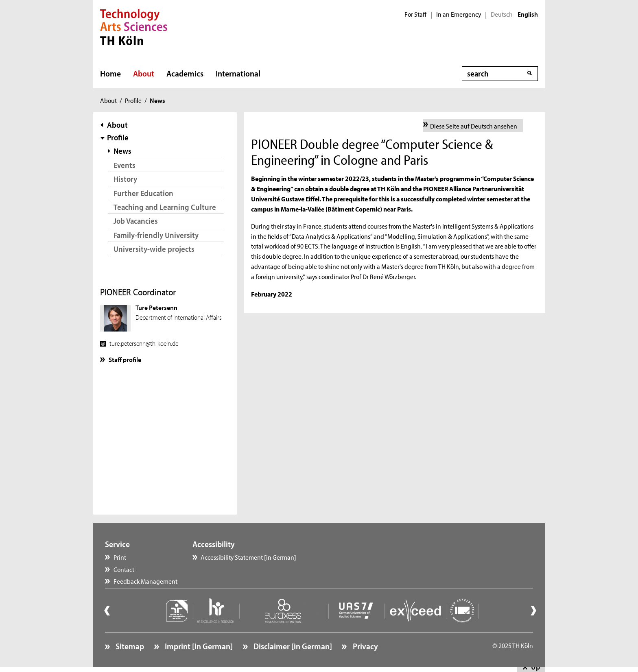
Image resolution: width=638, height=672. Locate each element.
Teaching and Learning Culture (165, 207)
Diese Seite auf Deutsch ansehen (474, 126)
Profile (133, 100)
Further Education (143, 193)
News (122, 151)
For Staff (415, 14)
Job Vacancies (136, 221)
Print (120, 557)
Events (125, 165)
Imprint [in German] (198, 646)
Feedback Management (145, 581)
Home (110, 73)
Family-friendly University (156, 235)
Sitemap (129, 646)
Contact (124, 569)
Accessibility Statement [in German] (248, 557)
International (238, 73)
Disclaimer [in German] (292, 646)
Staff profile (125, 359)
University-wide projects (154, 249)
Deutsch (502, 14)
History (125, 179)
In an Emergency (459, 14)
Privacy (365, 646)
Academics (185, 73)
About (144, 73)
